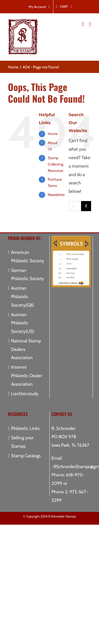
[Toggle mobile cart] (83, 24)
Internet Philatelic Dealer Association (27, 376)
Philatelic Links (25, 428)
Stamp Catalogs (26, 456)
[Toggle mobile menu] (90, 24)
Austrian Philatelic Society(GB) (22, 297)
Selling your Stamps (22, 442)
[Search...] (75, 206)
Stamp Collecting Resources (56, 164)
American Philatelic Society (28, 256)
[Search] (86, 206)
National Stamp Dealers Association (26, 349)
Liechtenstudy (25, 394)
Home (53, 134)
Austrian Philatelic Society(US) (23, 323)
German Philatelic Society (28, 275)
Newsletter (56, 195)
